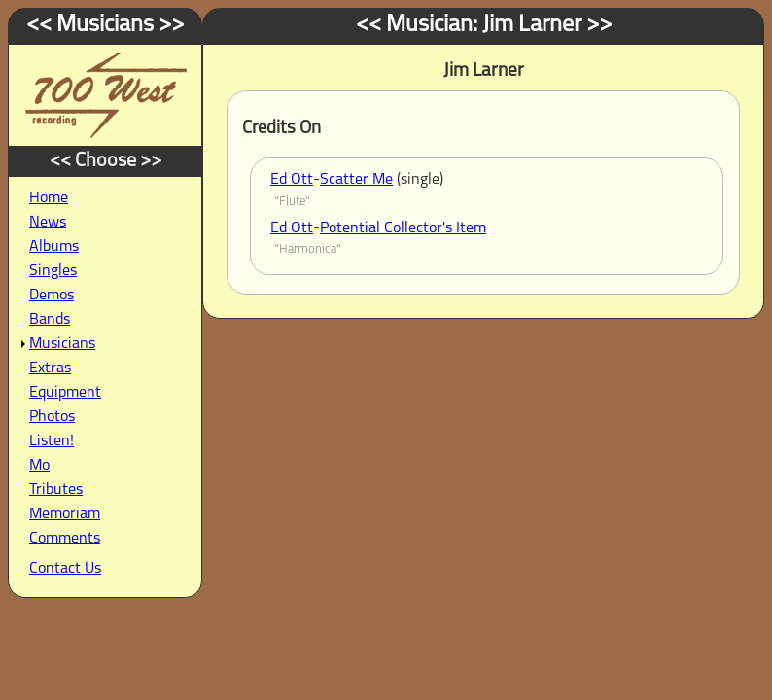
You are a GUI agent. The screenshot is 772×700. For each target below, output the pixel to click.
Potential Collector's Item (403, 228)
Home (49, 198)
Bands (50, 320)
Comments (65, 539)
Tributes (56, 490)
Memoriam (65, 514)
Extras (50, 368)
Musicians (62, 344)
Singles (53, 271)
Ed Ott (292, 180)
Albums (54, 247)
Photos (52, 417)
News (48, 223)
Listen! (52, 441)
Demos (52, 296)
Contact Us (65, 569)
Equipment (65, 393)
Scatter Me (356, 180)
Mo (39, 466)
